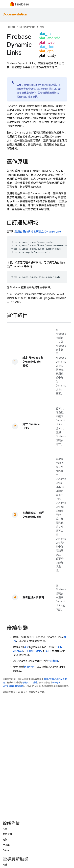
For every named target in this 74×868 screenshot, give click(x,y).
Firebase (11, 27)
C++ (49, 651)
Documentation (15, 14)
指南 (5, 829)
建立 (26, 647)
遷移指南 (26, 93)
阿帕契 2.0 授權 (30, 683)
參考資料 (7, 834)
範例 (5, 840)
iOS (60, 647)
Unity (39, 651)
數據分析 (29, 667)
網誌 (5, 865)
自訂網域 (53, 661)
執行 (42, 27)
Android (18, 651)
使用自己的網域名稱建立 (38, 232)
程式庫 (6, 845)
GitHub (6, 850)
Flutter (30, 651)
